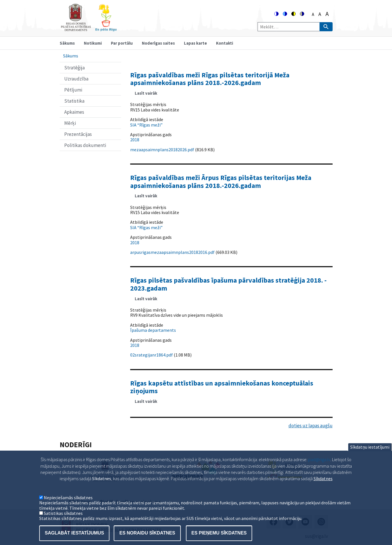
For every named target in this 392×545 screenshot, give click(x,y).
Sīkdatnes (323, 487)
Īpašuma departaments (153, 330)
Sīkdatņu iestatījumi (370, 455)
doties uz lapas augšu (311, 426)
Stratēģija (74, 68)
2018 (135, 140)
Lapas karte (195, 43)
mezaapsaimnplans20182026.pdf (162, 150)
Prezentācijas (78, 134)
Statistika (74, 101)
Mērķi (70, 123)
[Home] (89, 29)
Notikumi (93, 43)
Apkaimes (74, 112)
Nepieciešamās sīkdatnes (68, 506)
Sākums (67, 43)
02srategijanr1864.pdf (152, 355)
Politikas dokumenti (85, 145)
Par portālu (122, 43)
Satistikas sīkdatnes (63, 522)
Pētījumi (73, 90)
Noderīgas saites (158, 43)
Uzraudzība (76, 79)
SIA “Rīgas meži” (146, 125)
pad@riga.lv (319, 468)
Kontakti (225, 43)
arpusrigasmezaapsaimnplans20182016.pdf (172, 252)
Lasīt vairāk (148, 95)
